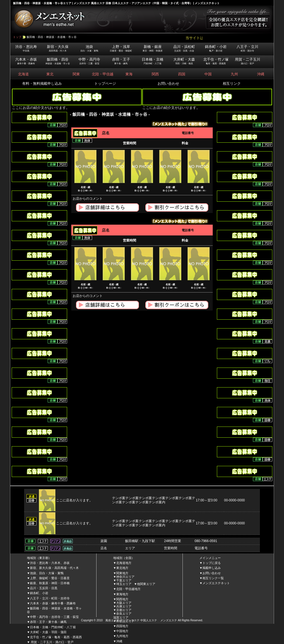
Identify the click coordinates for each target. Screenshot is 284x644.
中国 (208, 74)
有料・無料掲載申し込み (42, 84)
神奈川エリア (125, 577)
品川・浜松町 (184, 48)
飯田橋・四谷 (58, 61)
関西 (155, 74)
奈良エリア (124, 614)
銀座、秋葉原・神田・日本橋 (50, 583)
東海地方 (122, 594)
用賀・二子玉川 (248, 61)
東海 (129, 74)
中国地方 (122, 631)
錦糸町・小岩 (216, 48)
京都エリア (124, 610)
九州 (234, 74)
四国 (182, 74)
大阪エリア (124, 603)
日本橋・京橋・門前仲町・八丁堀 (53, 627)
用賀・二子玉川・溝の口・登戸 (52, 642)
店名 (106, 133)
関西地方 (122, 599)
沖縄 (261, 74)
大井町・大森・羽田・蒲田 (48, 632)
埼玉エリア (124, 584)
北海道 (23, 74)
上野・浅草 (121, 48)
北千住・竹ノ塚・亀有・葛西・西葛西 (56, 637)
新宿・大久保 (58, 48)
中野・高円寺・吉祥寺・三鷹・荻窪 (54, 617)
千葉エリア (124, 580)
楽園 (104, 541)
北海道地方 (124, 563)
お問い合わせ (168, 84)
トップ (17, 37)
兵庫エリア (124, 606)
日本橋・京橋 (153, 61)
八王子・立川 (247, 48)
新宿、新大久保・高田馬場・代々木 (54, 568)
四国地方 (122, 626)
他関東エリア (146, 584)
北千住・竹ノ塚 (216, 61)
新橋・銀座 (153, 48)
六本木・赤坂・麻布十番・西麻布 (53, 603)
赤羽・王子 (121, 61)
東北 (50, 74)
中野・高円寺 (89, 61)
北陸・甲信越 (103, 74)
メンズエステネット (216, 583)
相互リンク (232, 84)
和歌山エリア (125, 621)
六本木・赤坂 (26, 61)
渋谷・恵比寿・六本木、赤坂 (50, 563)
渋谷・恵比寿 (26, 48)
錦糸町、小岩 (39, 593)
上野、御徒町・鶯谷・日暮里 (50, 578)
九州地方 (122, 636)
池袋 (89, 48)
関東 (76, 74)
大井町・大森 (184, 61)
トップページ (105, 84)
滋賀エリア (121, 617)
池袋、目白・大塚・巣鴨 (47, 573)
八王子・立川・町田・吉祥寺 (50, 598)
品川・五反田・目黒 (44, 588)
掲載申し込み (212, 568)
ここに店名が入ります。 (76, 500)
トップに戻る (212, 563)
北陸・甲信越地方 (128, 589)
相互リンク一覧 (213, 578)
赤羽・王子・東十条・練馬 (48, 622)
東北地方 (122, 568)
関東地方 (122, 573)
